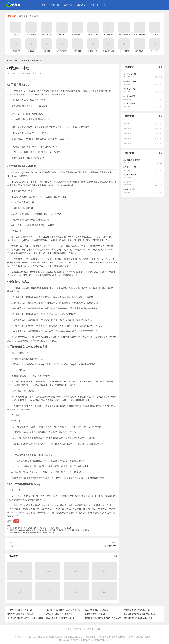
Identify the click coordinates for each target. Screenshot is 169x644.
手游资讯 (35, 61)
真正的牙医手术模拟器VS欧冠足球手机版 (63, 610)
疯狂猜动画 (139, 51)
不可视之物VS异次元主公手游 (20, 610)
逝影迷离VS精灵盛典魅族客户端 (59, 614)
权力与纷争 (155, 51)
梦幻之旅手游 (47, 35)
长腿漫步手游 (93, 51)
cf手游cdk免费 (14, 546)
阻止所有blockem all (31, 35)
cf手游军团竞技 (130, 74)
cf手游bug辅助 (129, 104)
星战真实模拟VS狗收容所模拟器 (137, 610)
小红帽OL (62, 35)
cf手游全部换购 (130, 89)
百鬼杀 (16, 35)
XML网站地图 (64, 640)
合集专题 (68, 5)
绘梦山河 (47, 51)
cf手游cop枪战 (129, 96)
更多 (116, 556)
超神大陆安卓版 (139, 35)
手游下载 (55, 5)
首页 (44, 5)
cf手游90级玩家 (130, 175)
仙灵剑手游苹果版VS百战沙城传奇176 (140, 614)
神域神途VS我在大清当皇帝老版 (20, 614)
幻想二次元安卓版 (124, 35)
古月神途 (155, 35)
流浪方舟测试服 (108, 51)
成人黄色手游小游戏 (132, 160)
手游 (16, 521)
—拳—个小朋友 (124, 51)
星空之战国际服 (62, 51)
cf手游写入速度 (130, 81)
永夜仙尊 (31, 51)
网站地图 (97, 629)
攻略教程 (81, 5)
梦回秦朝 (78, 51)
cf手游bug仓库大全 (109, 546)
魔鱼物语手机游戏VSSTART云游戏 (138, 618)
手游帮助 (94, 5)
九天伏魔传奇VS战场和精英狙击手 (60, 618)
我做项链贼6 (108, 35)
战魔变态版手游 (78, 35)
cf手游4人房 (128, 182)
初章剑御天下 (16, 51)
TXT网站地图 (76, 640)
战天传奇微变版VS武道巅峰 (97, 610)
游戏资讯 (25, 61)
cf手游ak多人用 (130, 167)
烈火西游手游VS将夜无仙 (96, 614)
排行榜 (107, 5)
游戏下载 (78, 629)
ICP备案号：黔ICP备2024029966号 (97, 640)
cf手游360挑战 (129, 189)
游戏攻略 (88, 629)
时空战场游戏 (93, 35)
